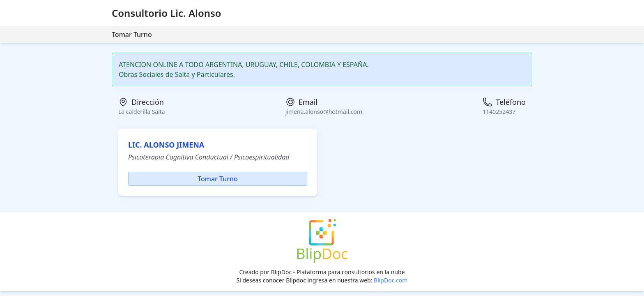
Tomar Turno (132, 35)
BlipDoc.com (391, 280)
